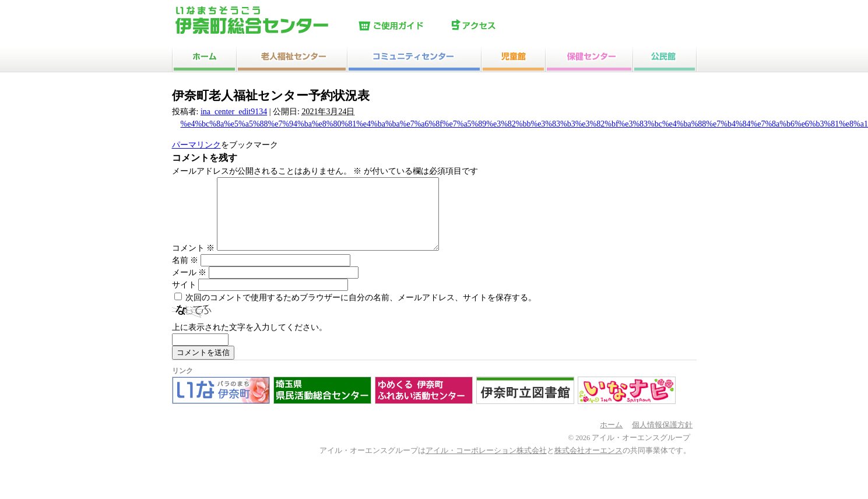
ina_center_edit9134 (234, 112)
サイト (184, 299)
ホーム (611, 439)
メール (189, 287)
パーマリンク (196, 145)
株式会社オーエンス (588, 465)
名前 (185, 274)
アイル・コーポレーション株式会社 (486, 465)
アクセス (496, 26)
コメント (194, 262)
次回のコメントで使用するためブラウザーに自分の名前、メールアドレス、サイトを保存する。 (361, 312)
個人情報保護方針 (662, 439)
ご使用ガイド (402, 26)
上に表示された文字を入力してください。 (249, 341)
